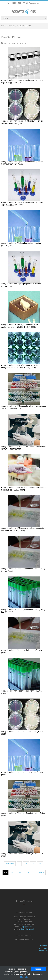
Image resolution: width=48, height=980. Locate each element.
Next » (41, 872)
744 (20, 872)
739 (26, 864)
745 (27, 872)
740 (33, 864)
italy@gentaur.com (27, 927)
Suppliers (43, 948)
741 (40, 864)
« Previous (10, 864)
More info (24, 977)
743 (13, 872)
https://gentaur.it (28, 929)
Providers (11, 26)
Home (3, 26)
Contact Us (42, 951)
